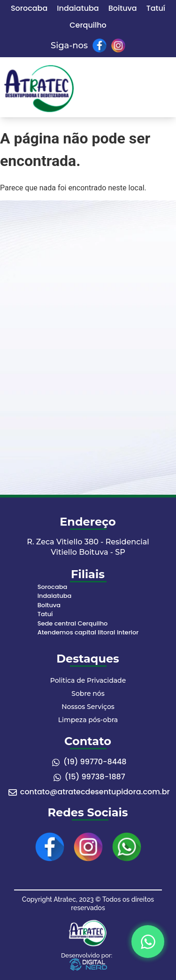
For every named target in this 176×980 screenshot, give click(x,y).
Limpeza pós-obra (88, 720)
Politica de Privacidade (88, 680)
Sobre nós (88, 694)
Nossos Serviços (88, 707)
